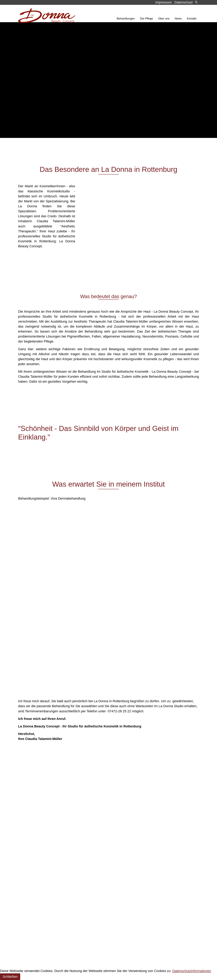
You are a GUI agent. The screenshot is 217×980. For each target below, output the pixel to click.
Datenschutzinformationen (192, 971)
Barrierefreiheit (29, 871)
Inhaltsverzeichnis (31, 856)
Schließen (10, 977)
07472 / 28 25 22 (34, 936)
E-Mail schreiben (34, 942)
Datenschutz (184, 2)
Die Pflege (146, 18)
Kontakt (192, 18)
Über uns (164, 18)
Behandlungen (126, 18)
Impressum (163, 2)
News (178, 18)
